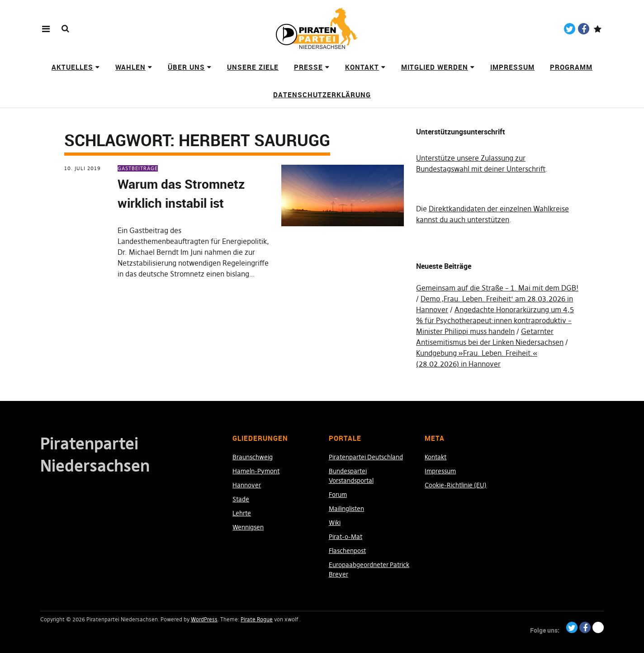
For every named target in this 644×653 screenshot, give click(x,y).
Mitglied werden (435, 67)
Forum (338, 495)
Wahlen (130, 67)
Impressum (512, 67)
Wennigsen (248, 527)
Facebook (584, 29)
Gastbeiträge (138, 168)
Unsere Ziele (253, 67)
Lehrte (242, 513)
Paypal (598, 29)
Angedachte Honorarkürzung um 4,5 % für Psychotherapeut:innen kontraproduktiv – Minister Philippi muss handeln (495, 320)
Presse (308, 67)
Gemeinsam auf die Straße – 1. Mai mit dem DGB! (497, 288)
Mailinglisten (346, 509)
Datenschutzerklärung (322, 95)
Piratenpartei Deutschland (366, 457)
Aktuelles (72, 67)
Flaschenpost (347, 551)
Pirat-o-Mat (346, 537)
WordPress (204, 619)
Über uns (186, 67)
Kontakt (362, 67)
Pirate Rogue (257, 619)
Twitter (570, 29)
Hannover (247, 485)
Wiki (335, 523)
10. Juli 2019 (82, 168)
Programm (571, 67)
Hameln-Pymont (256, 471)
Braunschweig (253, 457)
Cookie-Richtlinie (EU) (456, 485)
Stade (241, 499)
